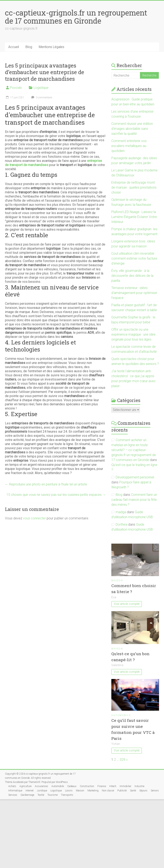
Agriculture (26, 786)
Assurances (41, 786)
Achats (12, 786)
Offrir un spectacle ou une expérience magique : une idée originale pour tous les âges (133, 334)
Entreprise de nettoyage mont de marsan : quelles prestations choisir (134, 187)
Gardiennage (27, 795)
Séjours (143, 791)
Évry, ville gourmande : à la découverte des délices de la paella (132, 276)
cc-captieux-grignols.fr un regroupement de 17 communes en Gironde (76, 17)
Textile (41, 795)
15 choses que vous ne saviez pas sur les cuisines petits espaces (56, 495)
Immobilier (125, 786)
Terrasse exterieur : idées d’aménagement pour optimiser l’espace (134, 293)
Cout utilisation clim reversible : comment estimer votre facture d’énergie (134, 258)
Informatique (15, 791)
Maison (117, 581)
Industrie (139, 786)
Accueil (14, 47)
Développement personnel (135, 477)
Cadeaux (72, 786)
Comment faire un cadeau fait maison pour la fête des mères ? (134, 500)
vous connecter (34, 518)
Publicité (122, 791)
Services (13, 795)
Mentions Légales (52, 47)
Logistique (41, 88)
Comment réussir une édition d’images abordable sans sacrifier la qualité (132, 129)
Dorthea (121, 524)
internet (30, 791)
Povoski (16, 88)
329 (122, 760)
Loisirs (69, 791)
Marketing (93, 791)
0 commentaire (41, 98)
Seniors (155, 791)
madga (121, 512)
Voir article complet (127, 604)
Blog (29, 47)
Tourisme (53, 795)
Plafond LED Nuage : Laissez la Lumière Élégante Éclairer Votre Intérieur (134, 217)
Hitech (113, 786)
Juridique (42, 791)
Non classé (108, 791)
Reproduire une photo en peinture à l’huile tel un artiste (46, 484)
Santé (133, 791)
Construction (87, 786)
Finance (102, 786)
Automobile (121, 715)
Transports (67, 795)
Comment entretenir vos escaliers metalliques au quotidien (129, 146)
